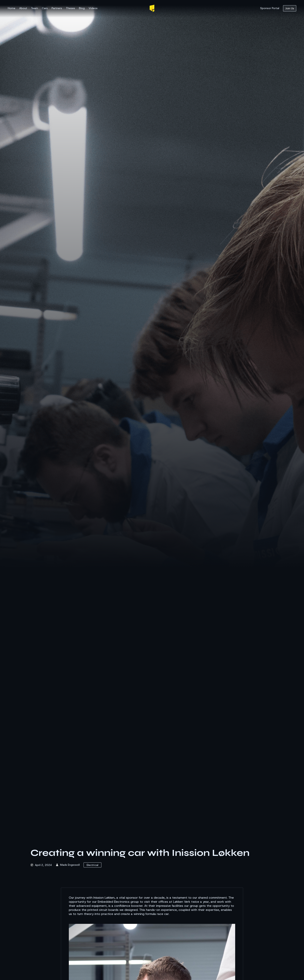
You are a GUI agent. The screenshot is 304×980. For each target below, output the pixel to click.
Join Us (290, 8)
